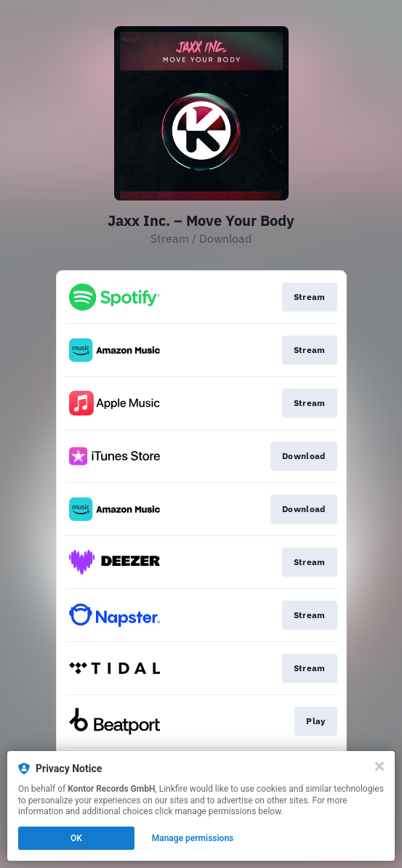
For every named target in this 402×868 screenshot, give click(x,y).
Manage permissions (193, 838)
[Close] (379, 766)
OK (76, 838)
